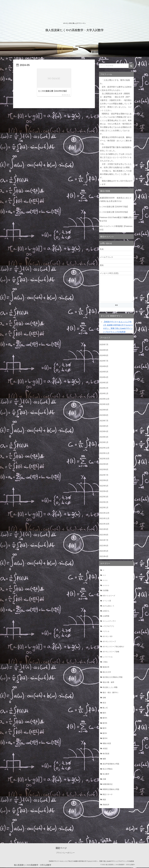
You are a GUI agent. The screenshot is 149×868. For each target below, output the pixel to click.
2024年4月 (104, 378)
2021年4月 (104, 557)
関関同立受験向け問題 (111, 790)
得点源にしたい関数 (110, 688)
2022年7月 (104, 475)
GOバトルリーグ (109, 596)
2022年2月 (104, 503)
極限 (104, 759)
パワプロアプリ (108, 627)
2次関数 (106, 591)
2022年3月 (104, 497)
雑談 (104, 800)
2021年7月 (104, 541)
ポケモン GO (108, 637)
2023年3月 (104, 437)
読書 (104, 779)
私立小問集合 (108, 769)
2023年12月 (104, 399)
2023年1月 (104, 443)
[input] (116, 66)
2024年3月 (104, 383)
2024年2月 (104, 388)
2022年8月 (104, 470)
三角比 (105, 662)
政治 (104, 703)
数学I (105, 729)
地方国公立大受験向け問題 (113, 678)
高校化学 (106, 805)
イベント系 (107, 601)
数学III (105, 739)
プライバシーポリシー (65, 853)
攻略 (104, 698)
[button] (131, 66)
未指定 (105, 749)
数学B (105, 723)
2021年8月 (104, 535)
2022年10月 (104, 459)
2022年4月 (104, 492)
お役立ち (106, 611)
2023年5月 (104, 426)
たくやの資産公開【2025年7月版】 (114, 207)
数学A (105, 718)
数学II (105, 734)
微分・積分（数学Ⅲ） (111, 693)
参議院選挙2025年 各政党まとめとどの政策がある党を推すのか (115, 200)
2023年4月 (104, 432)
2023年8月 (104, 416)
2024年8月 (104, 356)
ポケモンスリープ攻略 (111, 652)
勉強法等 (106, 667)
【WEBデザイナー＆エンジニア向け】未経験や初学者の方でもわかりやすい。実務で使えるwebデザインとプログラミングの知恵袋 (91, 862)
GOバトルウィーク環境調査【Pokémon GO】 (116, 228)
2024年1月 (104, 394)
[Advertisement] (74, 827)
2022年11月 (104, 454)
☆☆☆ (105, 581)
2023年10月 (104, 405)
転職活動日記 (108, 785)
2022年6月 (104, 481)
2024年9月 (104, 350)
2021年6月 (104, 546)
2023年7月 (104, 421)
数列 (104, 713)
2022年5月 (104, 486)
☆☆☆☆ (106, 586)
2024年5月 (104, 372)
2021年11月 (104, 519)
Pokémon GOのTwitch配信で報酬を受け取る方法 (116, 219)
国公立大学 (107, 672)
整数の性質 (107, 744)
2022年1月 (104, 508)
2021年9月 (104, 530)
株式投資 (106, 754)
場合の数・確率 (108, 683)
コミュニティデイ (109, 621)
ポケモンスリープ (109, 642)
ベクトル (106, 632)
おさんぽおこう (108, 606)
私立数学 (106, 774)
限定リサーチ (108, 795)
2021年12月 (104, 513)
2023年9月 (104, 410)
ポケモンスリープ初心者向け (113, 647)
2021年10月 (104, 524)
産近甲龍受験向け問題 (111, 764)
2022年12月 (104, 448)
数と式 (105, 708)
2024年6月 (104, 367)
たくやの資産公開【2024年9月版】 (114, 212)
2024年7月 (104, 361)
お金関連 (106, 616)
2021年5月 (104, 551)
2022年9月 (104, 465)
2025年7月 (104, 345)
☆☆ (104, 576)
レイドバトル (108, 657)
